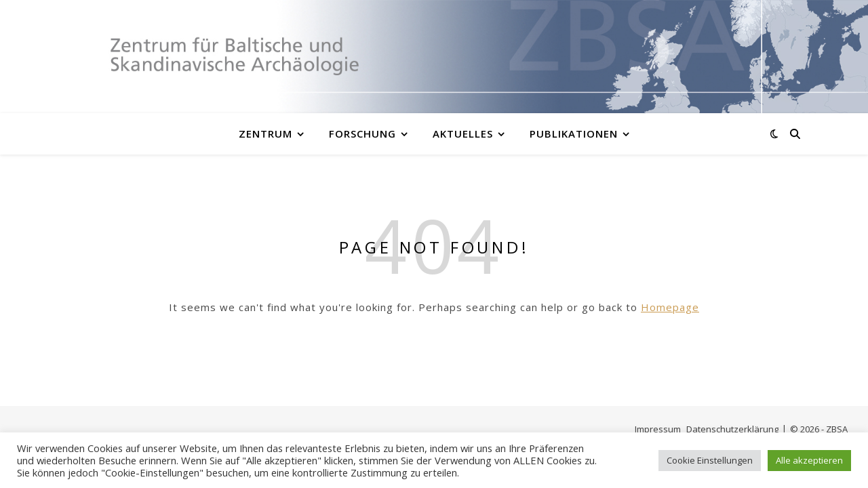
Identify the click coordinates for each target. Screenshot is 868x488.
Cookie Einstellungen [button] (710, 460)
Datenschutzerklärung (732, 429)
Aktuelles (463, 134)
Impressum (658, 429)
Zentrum (265, 134)
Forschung (362, 134)
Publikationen (574, 134)
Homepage (670, 307)
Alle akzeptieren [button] (809, 460)
